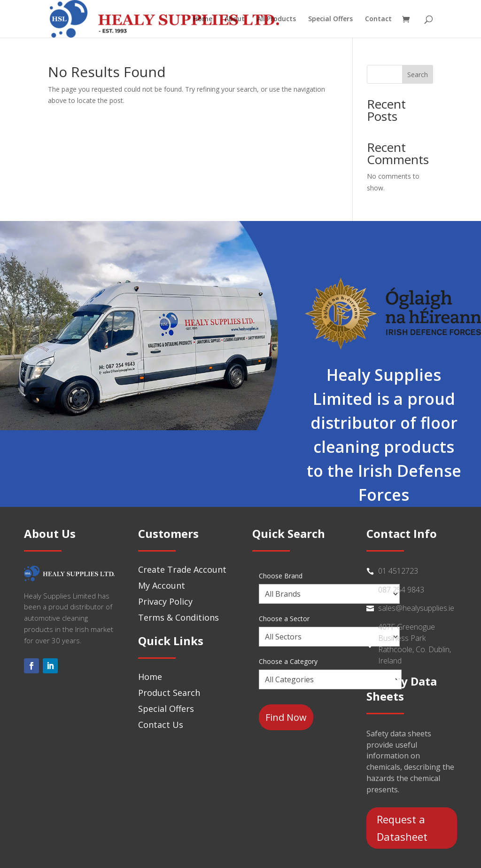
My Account (162, 585)
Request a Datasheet (402, 828)
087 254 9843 (401, 590)
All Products (276, 19)
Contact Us (161, 725)
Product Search (169, 693)
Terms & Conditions (178, 617)
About (235, 19)
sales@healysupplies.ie (416, 608)
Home (203, 19)
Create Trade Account (182, 569)
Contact (378, 19)
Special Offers (330, 19)
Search (418, 75)
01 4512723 (398, 571)
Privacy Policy (165, 601)
